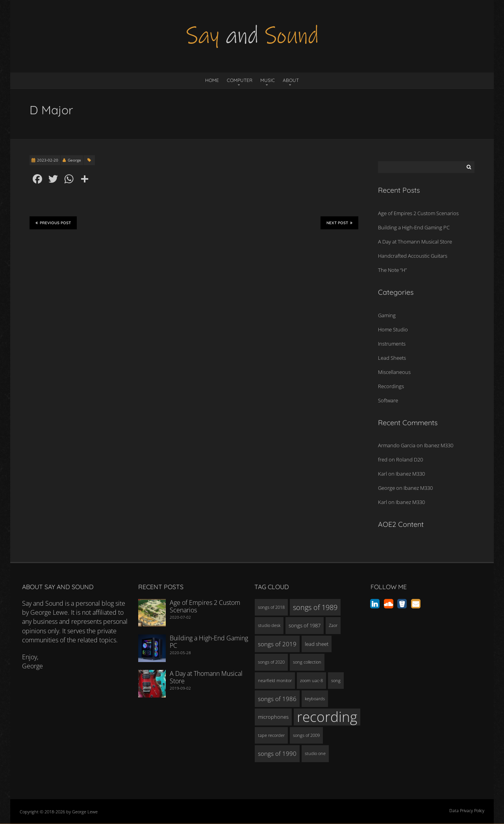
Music (268, 80)
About (291, 80)
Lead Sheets (392, 358)
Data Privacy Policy (467, 810)
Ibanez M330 (439, 445)
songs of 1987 (305, 625)
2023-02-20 (48, 160)
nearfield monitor (275, 681)
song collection (307, 662)
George (74, 160)
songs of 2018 (271, 607)
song (336, 681)
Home (212, 80)
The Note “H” (392, 270)
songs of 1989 (315, 607)
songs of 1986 (277, 699)
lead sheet (317, 644)
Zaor (333, 625)
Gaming (387, 315)
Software (388, 400)
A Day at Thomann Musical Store (415, 242)
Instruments (392, 344)
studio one (315, 753)
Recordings (391, 386)
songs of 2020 (271, 662)
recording (327, 717)
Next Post (339, 223)
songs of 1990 (277, 753)
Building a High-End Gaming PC (414, 227)
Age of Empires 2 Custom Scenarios (418, 213)
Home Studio (393, 329)
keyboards (315, 699)
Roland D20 (409, 459)
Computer (240, 80)
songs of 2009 (306, 735)
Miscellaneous (394, 372)
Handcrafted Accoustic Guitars (413, 256)
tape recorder (271, 735)
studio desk (269, 625)
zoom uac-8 (311, 681)
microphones (273, 717)
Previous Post (53, 223)
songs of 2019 (277, 644)
